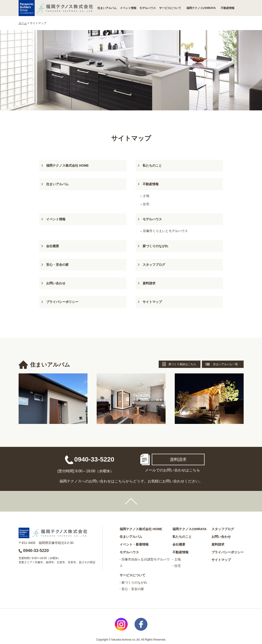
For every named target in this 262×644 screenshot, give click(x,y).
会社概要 (53, 246)
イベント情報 (128, 8)
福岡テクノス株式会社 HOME (68, 165)
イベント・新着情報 (134, 544)
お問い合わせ (56, 283)
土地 (146, 196)
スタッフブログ (154, 265)
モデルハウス (148, 8)
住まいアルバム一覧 (225, 364)
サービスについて (170, 8)
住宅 (146, 204)
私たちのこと (152, 165)
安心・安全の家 (57, 265)
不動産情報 (228, 8)
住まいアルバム (107, 8)
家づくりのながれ (155, 246)
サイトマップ (152, 302)
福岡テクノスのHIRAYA (201, 8)
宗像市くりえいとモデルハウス (165, 231)
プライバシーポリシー (62, 302)
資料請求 (149, 283)
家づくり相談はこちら (182, 364)
